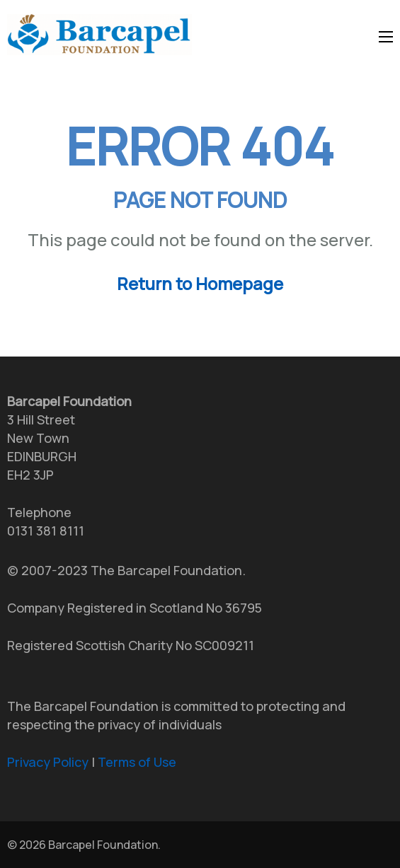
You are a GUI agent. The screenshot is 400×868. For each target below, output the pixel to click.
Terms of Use (137, 762)
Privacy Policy (48, 762)
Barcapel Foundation (103, 845)
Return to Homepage (200, 283)
